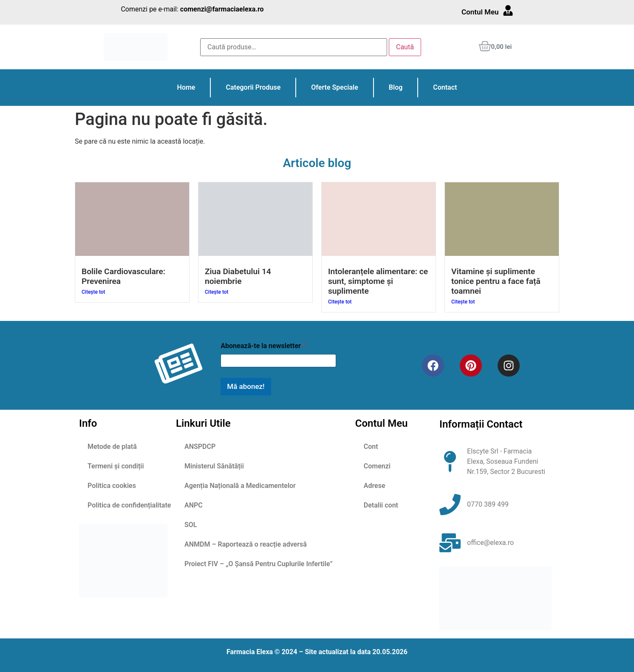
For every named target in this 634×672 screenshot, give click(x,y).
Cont (371, 447)
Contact (445, 87)
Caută (405, 47)
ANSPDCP (200, 447)
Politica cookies (112, 486)
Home (186, 87)
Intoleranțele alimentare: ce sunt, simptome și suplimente (378, 281)
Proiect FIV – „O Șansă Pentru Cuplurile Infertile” (259, 564)
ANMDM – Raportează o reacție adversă (246, 544)
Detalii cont (381, 505)
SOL (191, 525)
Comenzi (377, 466)
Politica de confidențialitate (129, 505)
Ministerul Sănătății (214, 466)
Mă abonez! (246, 386)
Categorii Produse (253, 87)
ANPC (194, 505)
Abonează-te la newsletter (263, 346)
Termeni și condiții (116, 466)
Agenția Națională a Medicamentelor (240, 486)
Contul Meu (480, 12)
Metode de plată (112, 447)
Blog (396, 87)
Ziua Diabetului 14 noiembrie (238, 276)
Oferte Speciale (334, 87)
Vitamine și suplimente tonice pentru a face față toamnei (496, 281)
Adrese (375, 486)
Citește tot (93, 292)
